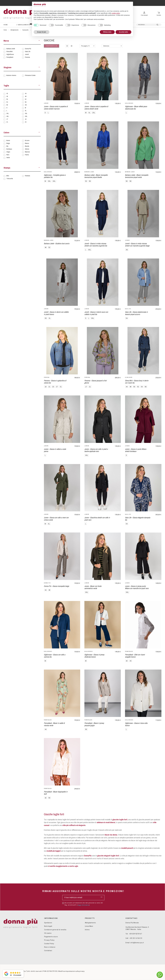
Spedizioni (48, 923)
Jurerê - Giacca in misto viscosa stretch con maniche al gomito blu (96, 245)
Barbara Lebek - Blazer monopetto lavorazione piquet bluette (96, 176)
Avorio (8, 140)
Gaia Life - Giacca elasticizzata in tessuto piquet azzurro (136, 313)
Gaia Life (28, 51)
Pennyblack (10, 57)
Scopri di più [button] (42, 32)
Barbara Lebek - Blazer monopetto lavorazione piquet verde (137, 176)
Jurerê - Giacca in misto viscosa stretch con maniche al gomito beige (137, 245)
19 (26, 119)
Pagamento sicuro (51, 937)
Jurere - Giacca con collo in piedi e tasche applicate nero (96, 450)
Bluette (27, 146)
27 (57, 387)
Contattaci (48, 951)
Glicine (27, 149)
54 (7, 102)
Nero (8, 155)
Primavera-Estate (30, 75)
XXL (26, 116)
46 (7, 96)
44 (26, 93)
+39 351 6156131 (136, 938)
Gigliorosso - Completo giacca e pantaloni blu (55, 176)
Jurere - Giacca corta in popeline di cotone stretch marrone (56, 108)
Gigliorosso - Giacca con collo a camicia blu (55, 656)
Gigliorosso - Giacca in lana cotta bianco (136, 724)
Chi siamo (48, 933)
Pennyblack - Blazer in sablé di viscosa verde (54, 724)
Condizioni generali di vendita (55, 930)
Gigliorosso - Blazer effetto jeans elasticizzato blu (136, 108)
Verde (8, 157)
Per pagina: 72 (85, 46)
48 (26, 96)
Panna (27, 155)
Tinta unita (10, 178)
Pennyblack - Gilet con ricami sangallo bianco (135, 656)
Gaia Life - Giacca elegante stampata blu (138, 519)
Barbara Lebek (11, 49)
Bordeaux (9, 149)
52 (26, 99)
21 (7, 122)
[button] (39, 41)
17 (7, 119)
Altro (8, 176)
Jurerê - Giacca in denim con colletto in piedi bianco (56, 313)
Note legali (48, 926)
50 (7, 99)
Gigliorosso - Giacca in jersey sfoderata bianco (94, 656)
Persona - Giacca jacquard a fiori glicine (96, 382)
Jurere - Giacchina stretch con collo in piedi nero (97, 519)
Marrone (27, 152)
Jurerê (27, 54)
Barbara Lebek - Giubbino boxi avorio (57, 243)
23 (26, 122)
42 (7, 93)
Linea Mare (89, 926)
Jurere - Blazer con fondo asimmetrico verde (93, 587)
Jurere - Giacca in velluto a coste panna (55, 450)
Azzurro (27, 140)
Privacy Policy (49, 940)
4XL (8, 116)
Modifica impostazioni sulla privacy (72, 971)
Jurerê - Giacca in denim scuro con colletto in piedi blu (96, 313)
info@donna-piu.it (137, 943)
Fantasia (27, 176)
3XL (26, 113)
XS (26, 105)
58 (7, 105)
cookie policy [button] (116, 13)
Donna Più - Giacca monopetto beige (56, 586)
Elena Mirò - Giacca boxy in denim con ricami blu (137, 382)
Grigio (8, 152)
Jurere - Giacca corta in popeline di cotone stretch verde (96, 108)
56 (26, 102)
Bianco (27, 143)
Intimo (87, 930)
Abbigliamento (90, 923)
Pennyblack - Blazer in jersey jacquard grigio (94, 724)
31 (61, 387)
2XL (8, 113)
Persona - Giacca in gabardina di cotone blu (55, 382)
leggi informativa (83, 905)
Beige (8, 143)
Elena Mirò (10, 51)
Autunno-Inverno (11, 75)
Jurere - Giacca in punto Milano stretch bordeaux (136, 450)
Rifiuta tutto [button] (107, 32)
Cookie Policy (49, 944)
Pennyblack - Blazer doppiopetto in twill (56, 793)
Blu (7, 146)
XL (26, 111)
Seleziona (106, 46)
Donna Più (28, 49)
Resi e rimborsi (50, 947)
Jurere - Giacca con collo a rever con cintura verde (56, 519)
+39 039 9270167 (135, 934)
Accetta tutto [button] (123, 32)
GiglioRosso (10, 54)
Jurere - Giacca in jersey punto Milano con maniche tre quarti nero (137, 587)
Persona (27, 57)
